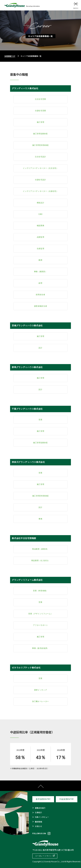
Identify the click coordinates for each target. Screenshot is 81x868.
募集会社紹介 (40, 808)
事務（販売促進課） (40, 648)
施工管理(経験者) (40, 134)
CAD (40, 214)
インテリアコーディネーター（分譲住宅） (40, 191)
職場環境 (38, 822)
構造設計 (41, 203)
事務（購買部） (41, 272)
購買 (40, 260)
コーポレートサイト (43, 856)
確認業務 (41, 226)
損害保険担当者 (41, 306)
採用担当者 (40, 295)
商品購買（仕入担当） (41, 561)
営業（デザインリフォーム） (40, 614)
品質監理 (41, 237)
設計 (40, 348)
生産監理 (41, 249)
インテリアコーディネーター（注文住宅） (40, 168)
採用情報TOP (10, 56)
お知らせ (38, 826)
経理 (40, 283)
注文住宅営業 (40, 99)
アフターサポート (40, 625)
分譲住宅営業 (40, 111)
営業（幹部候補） (40, 591)
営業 (40, 420)
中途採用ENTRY (67, 799)
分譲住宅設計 (40, 180)
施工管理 (41, 122)
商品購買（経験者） (40, 549)
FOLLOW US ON (39, 834)
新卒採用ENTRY (43, 799)
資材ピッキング (41, 690)
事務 (40, 519)
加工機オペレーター (40, 701)
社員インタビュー (42, 817)
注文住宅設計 (40, 157)
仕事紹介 (38, 812)
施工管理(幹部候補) (41, 145)
